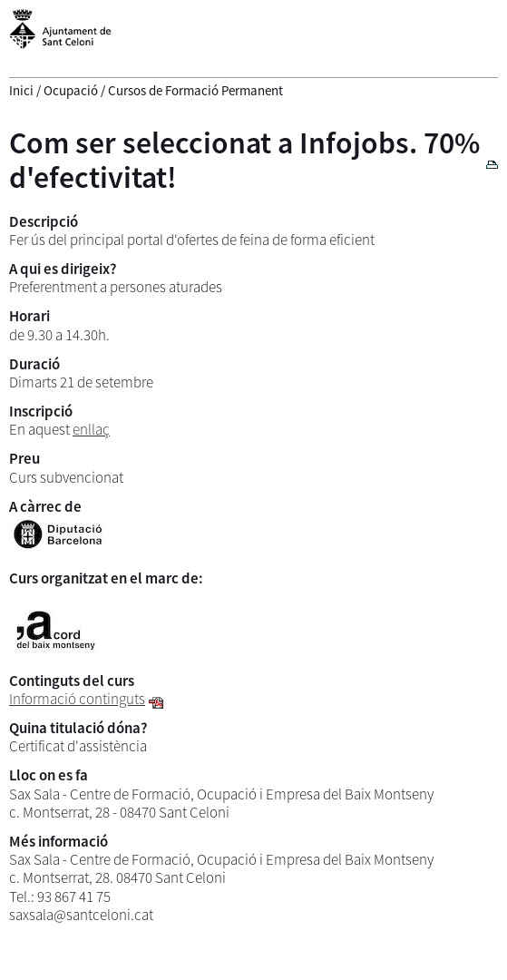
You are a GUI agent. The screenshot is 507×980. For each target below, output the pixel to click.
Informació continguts (77, 699)
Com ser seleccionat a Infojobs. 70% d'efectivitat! (244, 159)
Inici (21, 90)
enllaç (91, 429)
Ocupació (71, 90)
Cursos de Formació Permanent (195, 90)
